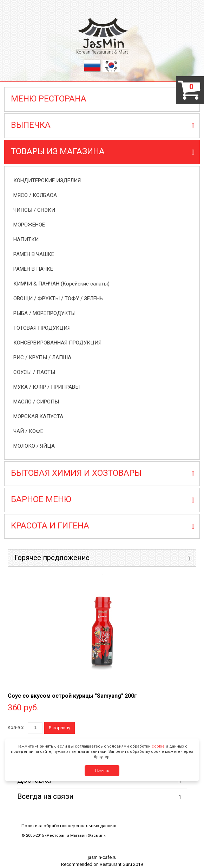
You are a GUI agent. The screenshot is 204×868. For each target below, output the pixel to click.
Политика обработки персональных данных (69, 826)
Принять (102, 771)
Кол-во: (16, 727)
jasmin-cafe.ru (102, 857)
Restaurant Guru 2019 (121, 864)
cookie (158, 746)
